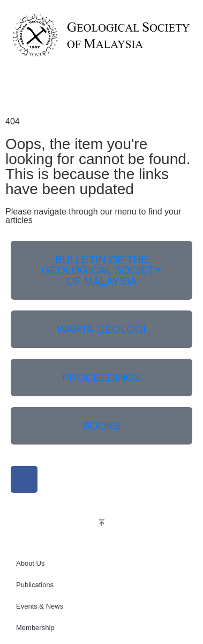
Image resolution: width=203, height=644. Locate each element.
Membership (35, 628)
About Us (30, 563)
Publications (35, 585)
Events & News (40, 606)
